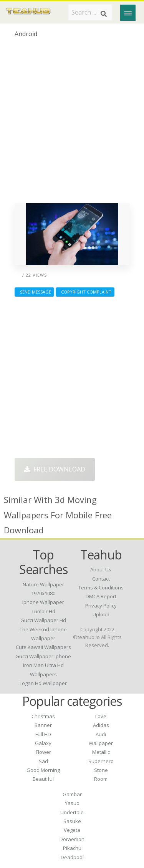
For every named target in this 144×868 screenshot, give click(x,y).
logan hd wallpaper (43, 683)
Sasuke (72, 821)
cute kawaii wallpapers (43, 647)
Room (101, 779)
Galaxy (43, 743)
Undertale (72, 812)
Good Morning (43, 770)
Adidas (101, 725)
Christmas (43, 716)
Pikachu (72, 848)
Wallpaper (101, 743)
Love (101, 716)
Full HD (43, 734)
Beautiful (43, 779)
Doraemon (72, 839)
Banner (43, 725)
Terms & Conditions (101, 588)
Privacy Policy (101, 606)
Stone (101, 770)
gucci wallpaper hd (43, 620)
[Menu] (128, 13)
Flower (43, 752)
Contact (101, 579)
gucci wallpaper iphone (43, 656)
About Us (101, 569)
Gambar (72, 794)
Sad (43, 761)
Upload (101, 614)
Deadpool (72, 857)
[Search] (104, 14)
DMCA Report (101, 596)
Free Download (55, 469)
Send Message (34, 292)
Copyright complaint (85, 292)
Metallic (101, 752)
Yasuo (72, 803)
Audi (101, 734)
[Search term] (90, 12)
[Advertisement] (72, 124)
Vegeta (72, 830)
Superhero (101, 761)
